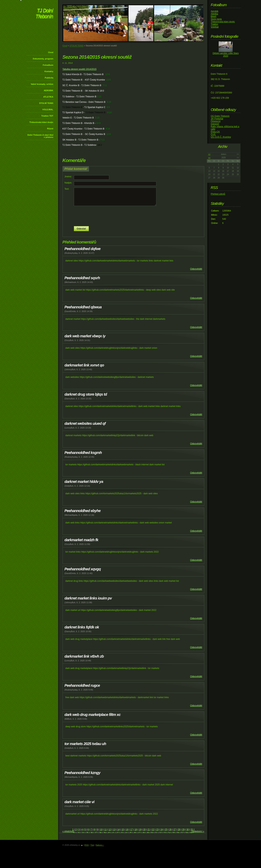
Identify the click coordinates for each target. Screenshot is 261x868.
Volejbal (215, 27)
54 (169, 833)
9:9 (108, 107)
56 (178, 833)
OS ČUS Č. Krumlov (221, 137)
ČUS (213, 134)
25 (166, 830)
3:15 (99, 97)
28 (179, 830)
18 (136, 830)
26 (170, 830)
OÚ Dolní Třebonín (220, 116)
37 (96, 833)
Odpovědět (196, 269)
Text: (67, 189)
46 (135, 833)
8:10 (109, 112)
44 (126, 833)
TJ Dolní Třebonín (44, 14)
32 (74, 833)
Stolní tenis (216, 19)
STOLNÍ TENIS (46, 103)
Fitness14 (216, 121)
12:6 (108, 74)
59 (191, 833)
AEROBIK (49, 90)
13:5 (108, 80)
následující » (198, 831)
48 (144, 833)
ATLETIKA (48, 97)
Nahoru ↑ (100, 845)
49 (148, 833)
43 (122, 833)
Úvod (51, 52)
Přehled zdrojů (218, 194)
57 (182, 833)
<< (209, 154)
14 (118, 830)
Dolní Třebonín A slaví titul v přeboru (40, 136)
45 (130, 833)
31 (192, 830)
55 (174, 833)
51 (156, 833)
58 (187, 833)
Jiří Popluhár (217, 119)
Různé (50, 129)
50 (152, 833)
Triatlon (215, 24)
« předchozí (68, 831)
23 (157, 830)
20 (144, 830)
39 (105, 833)
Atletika (214, 14)
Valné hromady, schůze (42, 84)
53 (165, 833)
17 (131, 830)
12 (110, 830)
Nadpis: (68, 183)
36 (92, 833)
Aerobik (215, 11)
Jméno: (68, 177)
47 (139, 833)
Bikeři (214, 16)
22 (153, 830)
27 (175, 830)
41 (113, 833)
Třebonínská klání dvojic (41, 122)
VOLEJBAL (48, 110)
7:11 (105, 85)
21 (149, 830)
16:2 (100, 145)
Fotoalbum (48, 65)
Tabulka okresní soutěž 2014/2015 (80, 69)
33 (79, 833)
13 (114, 830)
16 (127, 830)
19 (140, 830)
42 (117, 833)
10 (101, 830)
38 (100, 833)
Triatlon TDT (47, 116)
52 (161, 833)
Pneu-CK (215, 132)
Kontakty (49, 71)
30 (188, 830)
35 (87, 833)
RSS (87, 845)
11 (106, 830)
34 (83, 833)
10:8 (98, 123)
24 (162, 830)
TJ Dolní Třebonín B (72, 107)
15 (123, 830)
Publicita (49, 78)
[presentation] (133, 216)
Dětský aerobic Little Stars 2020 (226, 55)
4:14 (108, 129)
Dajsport (215, 124)
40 (109, 833)
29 (183, 830)
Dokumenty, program (43, 59)
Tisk (92, 845)
